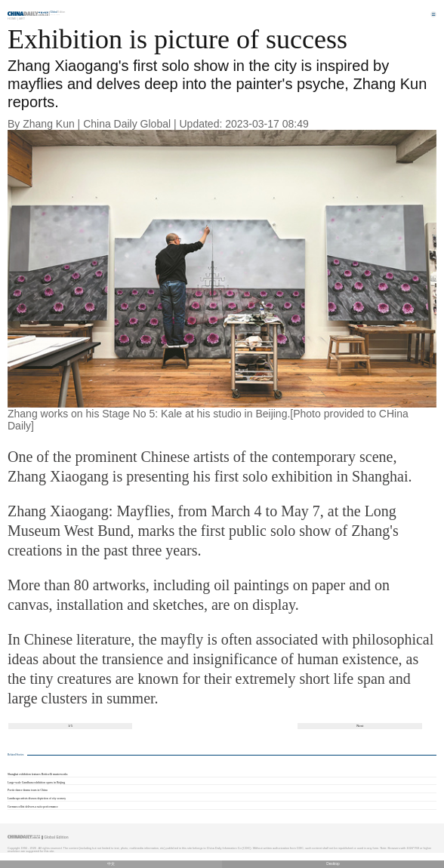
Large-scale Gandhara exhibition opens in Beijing (36, 783)
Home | (13, 18)
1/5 (70, 726)
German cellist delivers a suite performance (33, 807)
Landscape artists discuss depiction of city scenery (37, 799)
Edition (58, 12)
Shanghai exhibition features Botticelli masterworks (38, 774)
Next (360, 726)
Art (22, 18)
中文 (111, 864)
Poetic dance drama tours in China (28, 790)
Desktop (333, 864)
